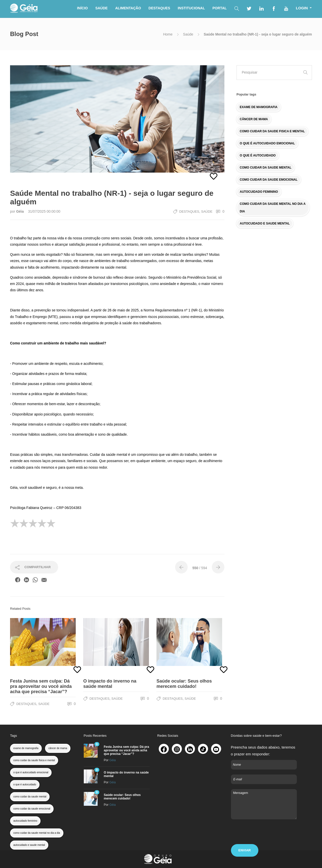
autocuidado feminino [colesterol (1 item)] (25, 821)
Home (168, 34)
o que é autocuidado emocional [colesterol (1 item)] (31, 772)
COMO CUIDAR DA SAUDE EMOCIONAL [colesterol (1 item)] (269, 180)
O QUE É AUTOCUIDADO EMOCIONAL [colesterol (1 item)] (267, 143)
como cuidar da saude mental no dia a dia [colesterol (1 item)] (37, 833)
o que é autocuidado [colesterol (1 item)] (25, 784)
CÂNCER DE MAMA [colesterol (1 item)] (254, 119)
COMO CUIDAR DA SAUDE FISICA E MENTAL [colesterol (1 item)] (272, 131)
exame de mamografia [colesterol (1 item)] (26, 748)
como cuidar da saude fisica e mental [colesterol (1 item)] (34, 760)
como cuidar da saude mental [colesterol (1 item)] (30, 797)
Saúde (188, 34)
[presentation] (269, 834)
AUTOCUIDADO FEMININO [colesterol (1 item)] (259, 192)
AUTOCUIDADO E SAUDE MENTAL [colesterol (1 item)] (265, 223)
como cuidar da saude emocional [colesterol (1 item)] (32, 809)
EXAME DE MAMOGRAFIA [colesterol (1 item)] (259, 107)
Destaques (189, 212)
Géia (20, 211)
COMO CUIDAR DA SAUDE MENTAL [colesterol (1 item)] (266, 168)
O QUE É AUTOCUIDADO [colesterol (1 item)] (258, 155)
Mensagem (264, 804)
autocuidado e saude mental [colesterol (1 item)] (29, 845)
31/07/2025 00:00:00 (44, 211)
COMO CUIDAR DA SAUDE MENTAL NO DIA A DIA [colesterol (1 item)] (273, 208)
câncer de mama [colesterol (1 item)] (58, 748)
